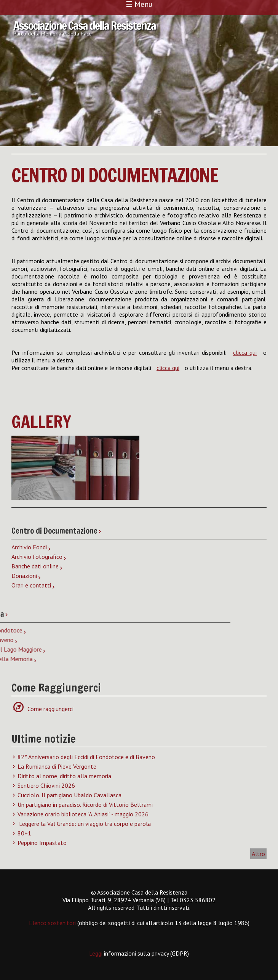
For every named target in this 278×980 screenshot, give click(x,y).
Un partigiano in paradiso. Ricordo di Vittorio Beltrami (85, 805)
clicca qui (245, 352)
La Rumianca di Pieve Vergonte (57, 766)
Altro (258, 854)
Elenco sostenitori (52, 923)
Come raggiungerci (46, 709)
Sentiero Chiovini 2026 (46, 785)
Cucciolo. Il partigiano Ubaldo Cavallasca (69, 795)
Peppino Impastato (42, 843)
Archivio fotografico (37, 557)
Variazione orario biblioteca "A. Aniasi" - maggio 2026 (83, 814)
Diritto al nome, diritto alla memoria (64, 776)
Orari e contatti (31, 585)
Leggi (97, 953)
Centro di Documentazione (115, 175)
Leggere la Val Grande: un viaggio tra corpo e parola (84, 824)
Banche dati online (35, 566)
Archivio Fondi (29, 547)
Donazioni (24, 576)
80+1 (24, 833)
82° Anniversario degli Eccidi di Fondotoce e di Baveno (86, 757)
